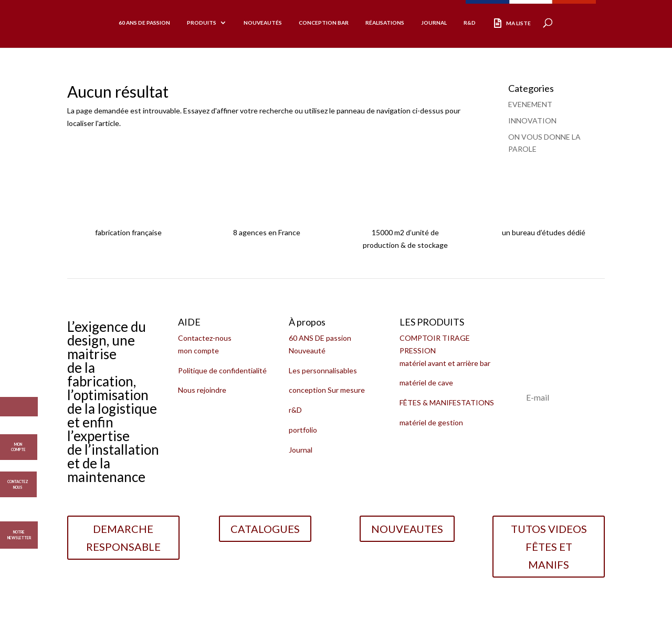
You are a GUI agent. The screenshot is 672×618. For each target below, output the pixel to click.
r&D (295, 410)
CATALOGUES (265, 529)
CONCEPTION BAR (324, 23)
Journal (434, 23)
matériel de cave (426, 383)
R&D (470, 23)
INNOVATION (532, 121)
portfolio (303, 430)
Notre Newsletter (19, 535)
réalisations (385, 23)
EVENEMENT (530, 104)
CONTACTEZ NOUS (18, 481)
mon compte (198, 350)
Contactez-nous (205, 338)
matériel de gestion (431, 422)
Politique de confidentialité (222, 370)
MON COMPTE (18, 444)
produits (202, 23)
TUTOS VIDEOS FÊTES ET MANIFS (549, 547)
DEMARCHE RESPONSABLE (123, 538)
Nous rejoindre (202, 390)
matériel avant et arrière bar (445, 363)
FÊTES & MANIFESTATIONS (447, 402)
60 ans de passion (144, 23)
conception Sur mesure (327, 390)
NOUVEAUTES (407, 529)
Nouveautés (263, 23)
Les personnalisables (323, 370)
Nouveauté (307, 350)
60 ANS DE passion (320, 338)
